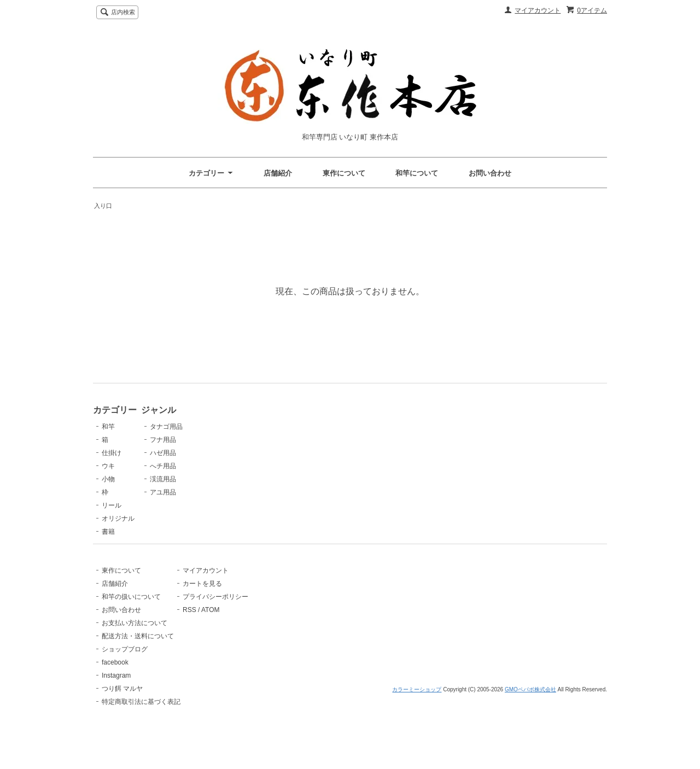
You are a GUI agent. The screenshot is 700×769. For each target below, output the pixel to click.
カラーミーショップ (417, 759)
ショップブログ (125, 668)
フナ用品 (241, 440)
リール (112, 505)
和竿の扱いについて (131, 615)
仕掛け (112, 453)
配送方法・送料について (138, 655)
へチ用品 (241, 466)
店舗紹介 (278, 173)
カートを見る (247, 602)
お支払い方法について (135, 642)
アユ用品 (241, 492)
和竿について (417, 173)
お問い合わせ (490, 173)
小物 (108, 479)
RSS (234, 628)
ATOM (255, 628)
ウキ (108, 466)
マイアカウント (538, 10)
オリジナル (118, 519)
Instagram (116, 694)
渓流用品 (241, 479)
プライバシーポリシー (260, 615)
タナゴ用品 (244, 427)
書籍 (108, 532)
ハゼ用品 (241, 453)
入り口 (103, 206)
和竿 (108, 427)
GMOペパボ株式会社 (530, 759)
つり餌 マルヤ (122, 707)
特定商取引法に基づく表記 (141, 720)
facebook (115, 681)
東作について (344, 173)
